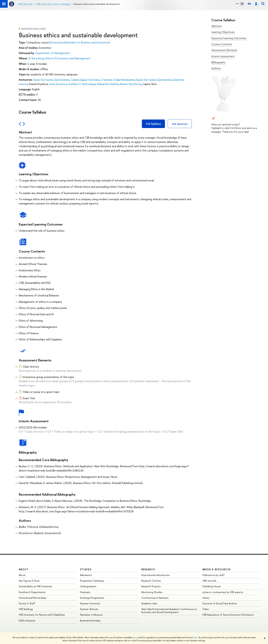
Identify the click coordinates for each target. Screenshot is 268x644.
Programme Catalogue (92, 581)
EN (242, 4)
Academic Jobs (149, 603)
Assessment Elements (224, 50)
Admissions (86, 575)
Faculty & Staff (27, 603)
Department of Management (53, 53)
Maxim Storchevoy (131, 84)
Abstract (217, 26)
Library (206, 598)
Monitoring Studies (152, 592)
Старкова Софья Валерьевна (118, 80)
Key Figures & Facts (29, 581)
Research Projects (151, 586)
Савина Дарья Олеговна (85, 80)
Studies (86, 569)
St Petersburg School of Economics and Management (59, 58)
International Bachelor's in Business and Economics (80, 42)
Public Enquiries (27, 620)
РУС (238, 4)
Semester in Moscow (91, 615)
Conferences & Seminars (155, 598)
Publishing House (212, 586)
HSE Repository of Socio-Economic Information (228, 615)
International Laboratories (155, 575)
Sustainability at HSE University (35, 586)
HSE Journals (209, 581)
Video (206, 609)
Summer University (90, 603)
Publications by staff (214, 575)
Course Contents (222, 44)
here (135, 638)
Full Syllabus (153, 124)
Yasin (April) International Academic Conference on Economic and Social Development (169, 611)
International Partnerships (33, 598)
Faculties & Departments (32, 592)
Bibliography (218, 62)
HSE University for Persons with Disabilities (42, 615)
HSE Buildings (26, 609)
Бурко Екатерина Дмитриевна (51, 80)
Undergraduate (88, 586)
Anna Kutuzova (58, 84)
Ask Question (180, 124)
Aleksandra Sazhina (108, 84)
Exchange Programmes (92, 598)
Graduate (85, 592)
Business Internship (90, 620)
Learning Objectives (223, 32)
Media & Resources (217, 569)
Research (148, 569)
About (24, 569)
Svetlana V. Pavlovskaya (82, 84)
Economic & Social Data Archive (220, 603)
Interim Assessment (223, 56)
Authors (216, 68)
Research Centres (151, 581)
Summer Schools (89, 609)
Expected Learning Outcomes (229, 38)
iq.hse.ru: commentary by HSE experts (223, 592)
